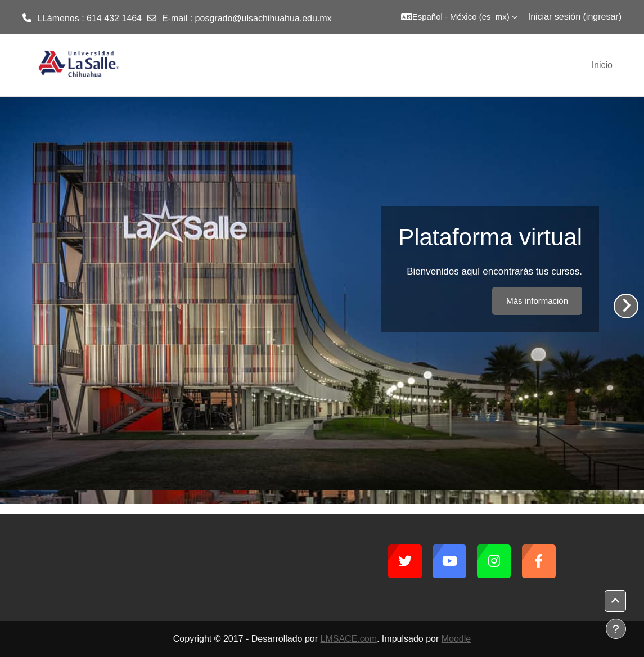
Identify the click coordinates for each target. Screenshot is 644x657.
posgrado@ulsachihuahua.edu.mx (264, 18)
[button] (459, 17)
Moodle (456, 639)
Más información (537, 301)
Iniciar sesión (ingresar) (575, 17)
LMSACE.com (349, 639)
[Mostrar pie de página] (616, 629)
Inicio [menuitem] (602, 65)
